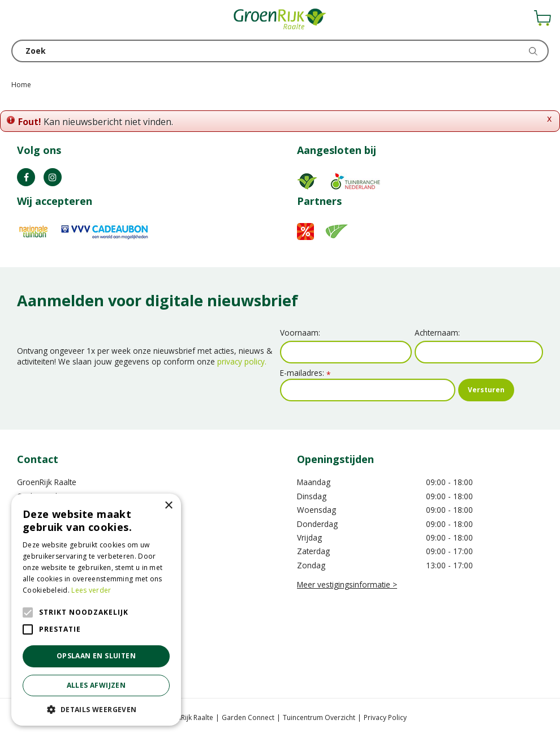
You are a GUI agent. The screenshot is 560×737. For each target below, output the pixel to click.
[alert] (96, 610)
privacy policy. (242, 361)
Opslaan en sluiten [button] (96, 656)
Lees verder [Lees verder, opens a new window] (91, 590)
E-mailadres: (305, 373)
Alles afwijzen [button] (96, 685)
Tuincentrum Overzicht (319, 717)
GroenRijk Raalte (47, 482)
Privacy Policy (385, 717)
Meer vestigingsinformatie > (347, 584)
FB (26, 177)
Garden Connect (248, 717)
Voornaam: (300, 333)
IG (53, 177)
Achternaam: (437, 333)
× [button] (168, 506)
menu (20, 20)
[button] (96, 709)
